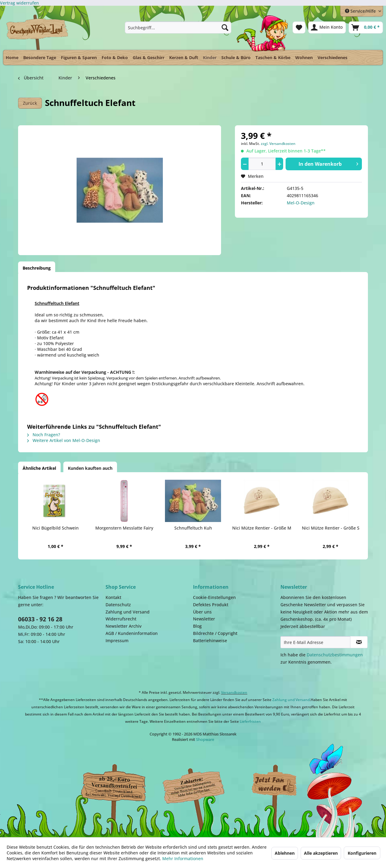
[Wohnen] (304, 58)
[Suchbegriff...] (178, 27)
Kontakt (113, 597)
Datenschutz (118, 605)
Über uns (202, 612)
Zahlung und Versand (128, 612)
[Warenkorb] (366, 27)
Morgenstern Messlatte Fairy (124, 528)
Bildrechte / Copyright (215, 633)
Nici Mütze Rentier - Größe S (331, 528)
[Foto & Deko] (115, 58)
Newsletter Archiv (123, 626)
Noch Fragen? (44, 435)
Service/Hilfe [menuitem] (361, 11)
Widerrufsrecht (121, 619)
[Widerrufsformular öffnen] (19, 3)
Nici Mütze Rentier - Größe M (262, 528)
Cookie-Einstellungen (214, 597)
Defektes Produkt (211, 605)
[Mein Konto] (327, 27)
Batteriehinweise (210, 641)
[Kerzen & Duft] (184, 58)
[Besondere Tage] (40, 58)
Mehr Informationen (183, 858)
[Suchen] (225, 27)
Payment (199, 784)
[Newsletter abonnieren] (359, 642)
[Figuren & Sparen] (79, 58)
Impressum (117, 641)
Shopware (205, 739)
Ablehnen (285, 853)
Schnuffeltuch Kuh (193, 528)
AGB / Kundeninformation (132, 633)
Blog (197, 626)
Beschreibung (37, 268)
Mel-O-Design (301, 203)
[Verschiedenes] (332, 58)
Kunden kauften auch (90, 468)
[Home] (12, 58)
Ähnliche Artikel (39, 468)
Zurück (30, 103)
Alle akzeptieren (321, 853)
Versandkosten (234, 692)
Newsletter (204, 619)
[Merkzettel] (299, 27)
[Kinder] (210, 56)
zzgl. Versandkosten (278, 144)
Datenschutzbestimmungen (335, 655)
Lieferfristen (250, 721)
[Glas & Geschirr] (149, 58)
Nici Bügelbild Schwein (55, 528)
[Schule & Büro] (236, 58)
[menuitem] (178, 27)
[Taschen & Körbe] (273, 58)
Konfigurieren (362, 853)
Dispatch (113, 786)
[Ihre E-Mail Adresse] (315, 642)
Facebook (274, 784)
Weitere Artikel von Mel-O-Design (64, 440)
